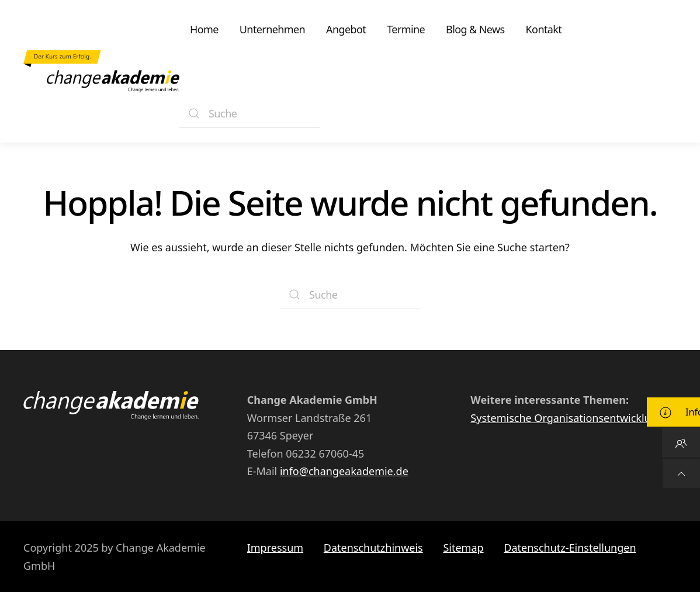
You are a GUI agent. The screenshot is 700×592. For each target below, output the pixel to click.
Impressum (275, 548)
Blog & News (475, 29)
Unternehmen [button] (272, 29)
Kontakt (544, 29)
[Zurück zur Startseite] (101, 71)
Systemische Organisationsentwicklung (567, 418)
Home (204, 29)
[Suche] (249, 113)
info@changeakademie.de (344, 471)
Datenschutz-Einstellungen (570, 548)
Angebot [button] (346, 29)
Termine (406, 29)
